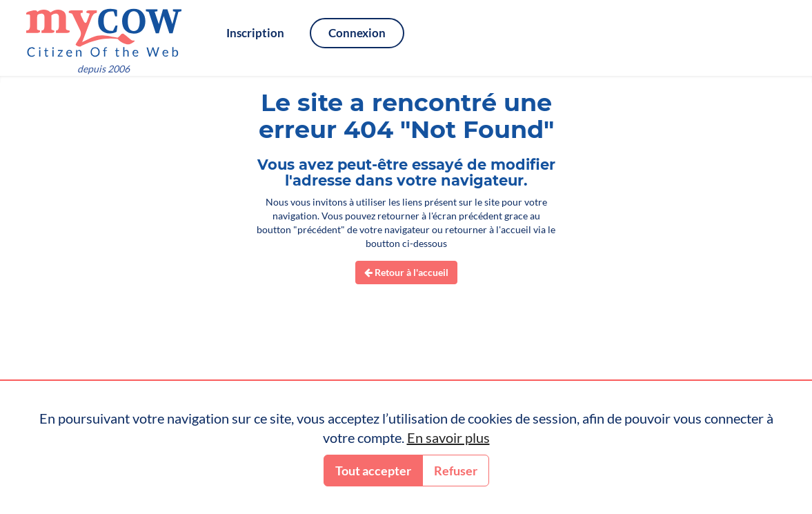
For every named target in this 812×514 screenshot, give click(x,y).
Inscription (255, 33)
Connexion (357, 33)
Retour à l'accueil (406, 272)
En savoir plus (448, 437)
